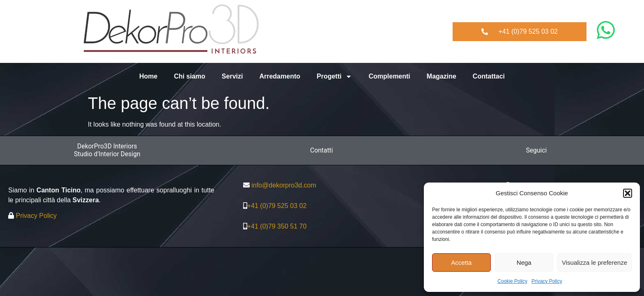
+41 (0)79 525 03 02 (277, 206)
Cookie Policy (512, 281)
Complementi (389, 76)
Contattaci (489, 76)
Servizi (232, 76)
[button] (628, 193)
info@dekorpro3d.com (284, 185)
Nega (524, 262)
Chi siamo (189, 76)
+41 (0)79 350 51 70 (277, 226)
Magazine (442, 76)
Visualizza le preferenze (595, 262)
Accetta (461, 262)
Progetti (334, 76)
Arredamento (280, 76)
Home (148, 76)
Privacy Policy (547, 281)
